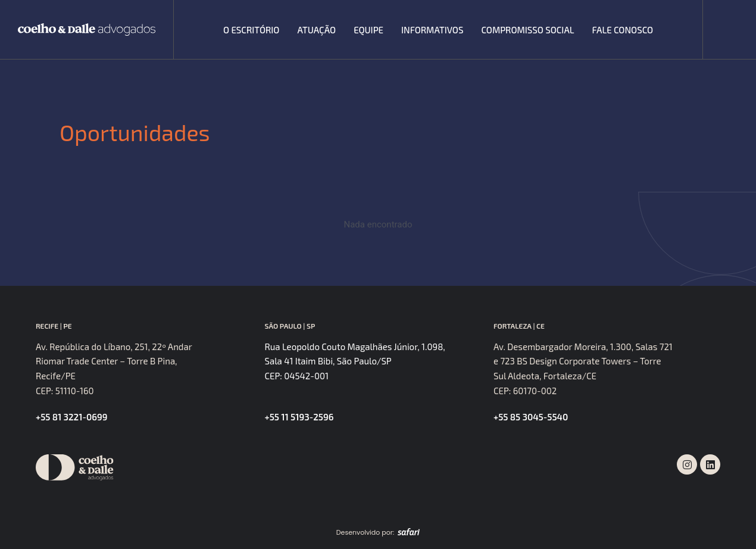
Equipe (368, 30)
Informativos (432, 30)
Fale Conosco (623, 30)
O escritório (251, 30)
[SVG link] (87, 29)
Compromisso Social (527, 30)
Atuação (316, 30)
